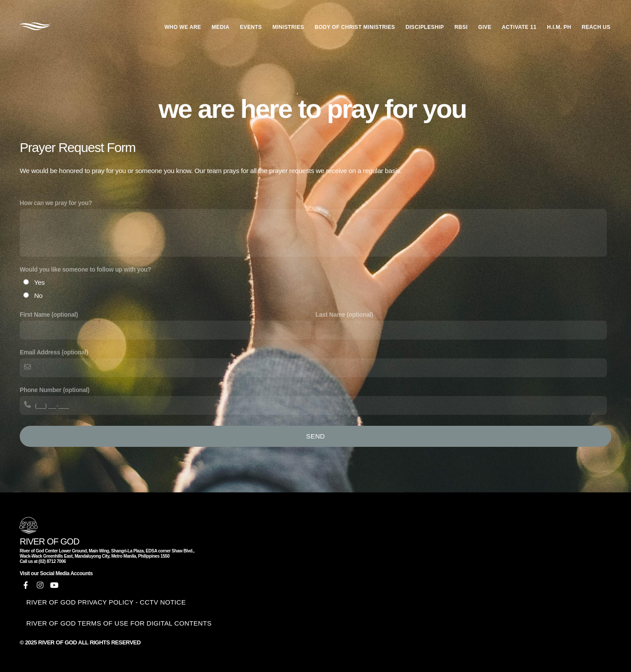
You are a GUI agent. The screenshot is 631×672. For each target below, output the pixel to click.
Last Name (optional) (344, 315)
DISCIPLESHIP (425, 27)
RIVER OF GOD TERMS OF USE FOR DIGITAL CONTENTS (119, 623)
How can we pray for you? (56, 203)
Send (316, 436)
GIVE (485, 27)
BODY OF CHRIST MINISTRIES (355, 27)
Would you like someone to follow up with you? (85, 269)
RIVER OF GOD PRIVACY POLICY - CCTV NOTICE (106, 602)
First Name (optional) (49, 315)
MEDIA (220, 27)
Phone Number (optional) (55, 390)
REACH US (596, 27)
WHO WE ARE (183, 27)
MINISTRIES (288, 27)
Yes (39, 282)
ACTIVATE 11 (519, 27)
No (38, 295)
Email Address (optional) (54, 352)
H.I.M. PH (559, 27)
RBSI (461, 27)
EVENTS (251, 27)
